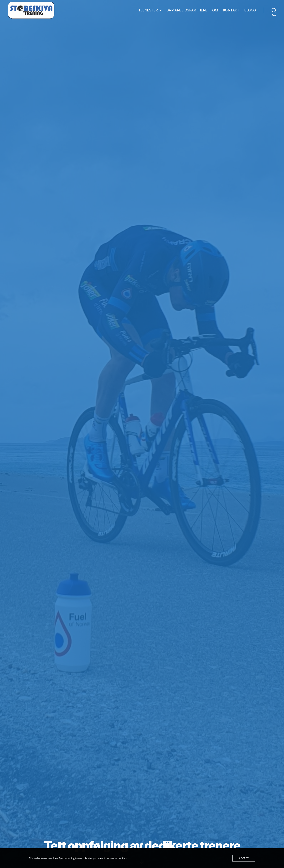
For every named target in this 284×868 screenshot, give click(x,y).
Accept (244, 858)
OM (215, 10)
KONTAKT (231, 10)
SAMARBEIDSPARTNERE (187, 10)
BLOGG (250, 10)
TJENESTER (148, 10)
